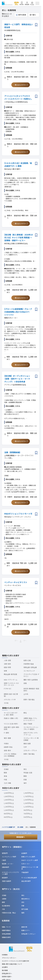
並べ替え (33, 15)
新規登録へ (21, 837)
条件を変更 (22, 15)
